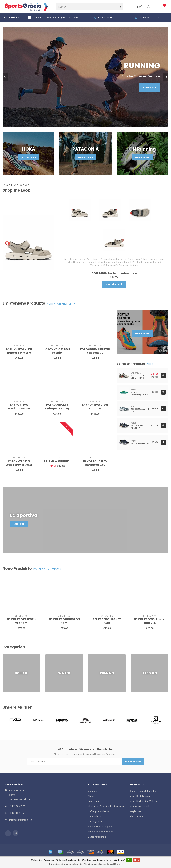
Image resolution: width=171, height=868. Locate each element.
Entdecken (150, 88)
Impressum (94, 801)
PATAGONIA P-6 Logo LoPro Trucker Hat (19, 465)
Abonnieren (133, 762)
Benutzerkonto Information (143, 791)
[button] (5, 77)
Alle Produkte (136, 816)
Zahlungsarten (96, 821)
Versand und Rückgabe (100, 827)
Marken (73, 17)
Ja (129, 860)
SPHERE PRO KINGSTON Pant (64, 621)
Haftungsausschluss (98, 811)
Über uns (93, 791)
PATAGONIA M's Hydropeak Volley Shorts (57, 409)
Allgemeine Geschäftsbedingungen (106, 806)
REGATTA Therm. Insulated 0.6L (95, 463)
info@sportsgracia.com (21, 820)
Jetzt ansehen (29, 157)
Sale (38, 17)
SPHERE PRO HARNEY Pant (107, 621)
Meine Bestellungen (140, 796)
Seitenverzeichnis (97, 837)
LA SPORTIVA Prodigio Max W (19, 407)
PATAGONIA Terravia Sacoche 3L (95, 351)
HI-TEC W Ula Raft (57, 461)
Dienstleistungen (55, 17)
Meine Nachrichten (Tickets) (143, 801)
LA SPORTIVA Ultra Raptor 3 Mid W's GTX (19, 353)
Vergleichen (136, 811)
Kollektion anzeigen (61, 304)
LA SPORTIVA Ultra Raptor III (95, 407)
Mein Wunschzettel (139, 806)
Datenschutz (94, 816)
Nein (137, 860)
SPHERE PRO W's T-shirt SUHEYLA (150, 621)
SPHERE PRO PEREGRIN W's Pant (21, 621)
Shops (91, 796)
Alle (150, 364)
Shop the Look (114, 284)
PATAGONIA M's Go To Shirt (57, 351)
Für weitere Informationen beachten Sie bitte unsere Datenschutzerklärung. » (86, 864)
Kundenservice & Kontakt (101, 832)
